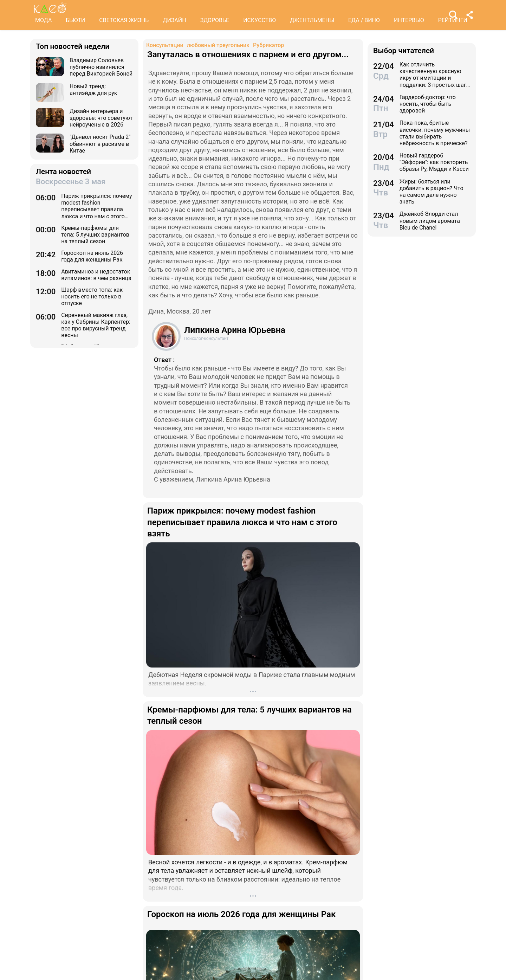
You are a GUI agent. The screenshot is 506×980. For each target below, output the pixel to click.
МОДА (43, 20)
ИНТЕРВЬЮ (409, 20)
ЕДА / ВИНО (364, 20)
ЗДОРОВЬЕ (215, 20)
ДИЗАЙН (174, 20)
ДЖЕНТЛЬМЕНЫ (312, 20)
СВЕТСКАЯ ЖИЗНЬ (124, 20)
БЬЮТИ (75, 20)
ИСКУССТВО (260, 20)
